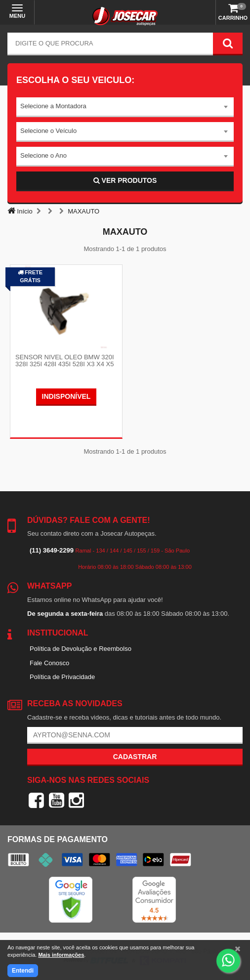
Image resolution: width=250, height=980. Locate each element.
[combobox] (125, 107)
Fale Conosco (49, 663)
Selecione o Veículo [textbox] (48, 131)
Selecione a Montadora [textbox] (53, 106)
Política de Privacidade (62, 677)
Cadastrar (135, 757)
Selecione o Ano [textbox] (43, 155)
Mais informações (61, 955)
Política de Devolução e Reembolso (81, 649)
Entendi (23, 971)
